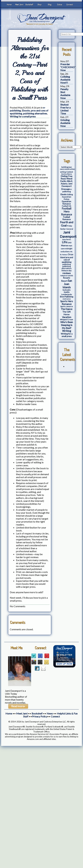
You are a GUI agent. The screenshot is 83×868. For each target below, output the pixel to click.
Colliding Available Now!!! (65, 80)
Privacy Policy (40, 716)
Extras (60, 5)
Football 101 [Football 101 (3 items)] (67, 206)
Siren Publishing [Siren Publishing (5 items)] (67, 297)
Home (9, 5)
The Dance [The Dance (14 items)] (67, 309)
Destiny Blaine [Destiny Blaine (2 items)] (67, 174)
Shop (39, 5)
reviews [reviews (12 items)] (67, 273)
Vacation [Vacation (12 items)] (67, 317)
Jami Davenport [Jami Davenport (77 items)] (68, 234)
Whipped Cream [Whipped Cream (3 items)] (67, 319)
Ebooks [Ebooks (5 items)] (63, 194)
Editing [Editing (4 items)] (70, 194)
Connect (70, 5)
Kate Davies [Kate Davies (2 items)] (67, 239)
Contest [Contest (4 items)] (70, 172)
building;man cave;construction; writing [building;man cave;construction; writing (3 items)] (67, 169)
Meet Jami (19, 5)
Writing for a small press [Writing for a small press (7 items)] (67, 335)
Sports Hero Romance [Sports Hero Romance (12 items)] (67, 303)
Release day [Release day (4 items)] (67, 271)
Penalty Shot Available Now (65, 94)
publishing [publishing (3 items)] (67, 264)
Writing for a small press (23, 116)
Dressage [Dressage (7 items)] (66, 189)
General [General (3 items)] (70, 229)
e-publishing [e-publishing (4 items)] (67, 190)
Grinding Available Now (65, 123)
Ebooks (26, 110)
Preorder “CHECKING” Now (68, 67)
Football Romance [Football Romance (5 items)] (67, 218)
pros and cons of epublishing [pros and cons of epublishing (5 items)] (67, 260)
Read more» (18, 706)
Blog (50, 5)
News (50, 713)
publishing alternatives (35, 113)
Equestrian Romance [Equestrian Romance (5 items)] (67, 203)
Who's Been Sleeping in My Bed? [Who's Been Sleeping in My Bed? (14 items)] (67, 325)
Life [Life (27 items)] (64, 242)
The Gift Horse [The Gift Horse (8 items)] (67, 313)
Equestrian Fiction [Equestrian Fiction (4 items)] (67, 198)
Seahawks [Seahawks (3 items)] (67, 290)
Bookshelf (29, 5)
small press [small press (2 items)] (67, 299)
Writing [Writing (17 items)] (67, 331)
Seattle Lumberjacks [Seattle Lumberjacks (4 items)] (67, 293)
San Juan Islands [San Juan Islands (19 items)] (67, 284)
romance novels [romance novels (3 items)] (67, 276)
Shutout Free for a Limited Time (65, 109)
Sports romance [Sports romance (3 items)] (67, 306)
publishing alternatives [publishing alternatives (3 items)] (67, 267)
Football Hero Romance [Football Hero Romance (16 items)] (67, 211)
